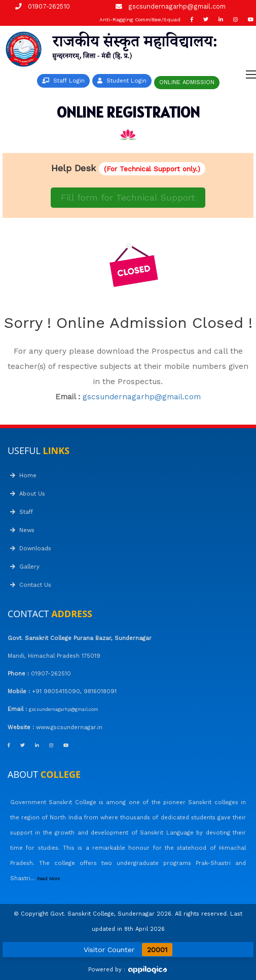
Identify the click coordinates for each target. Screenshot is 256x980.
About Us (28, 494)
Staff (22, 512)
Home (23, 476)
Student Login (122, 81)
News (22, 530)
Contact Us (31, 585)
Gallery (25, 567)
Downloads (31, 549)
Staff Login (63, 81)
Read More (48, 879)
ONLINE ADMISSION (187, 82)
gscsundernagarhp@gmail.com (177, 6)
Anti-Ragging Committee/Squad (140, 20)
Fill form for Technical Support (128, 197)
